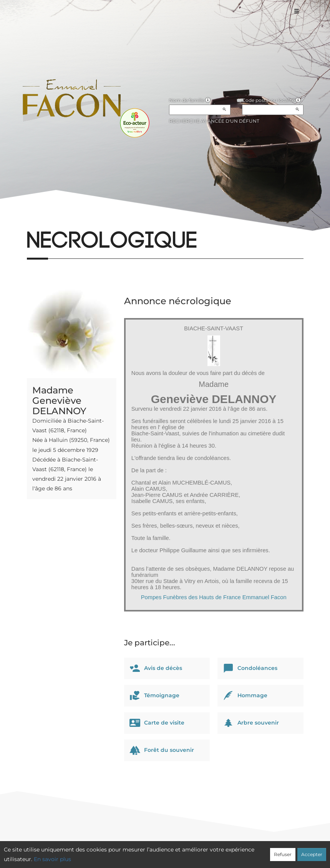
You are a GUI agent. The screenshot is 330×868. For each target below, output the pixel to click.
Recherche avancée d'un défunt (214, 121)
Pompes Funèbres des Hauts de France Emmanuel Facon (214, 597)
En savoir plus (52, 859)
